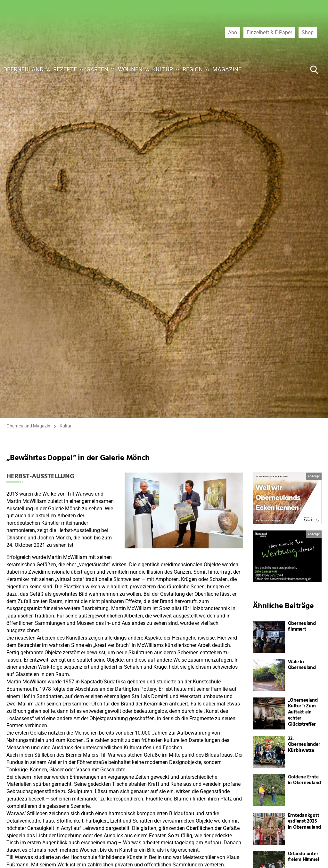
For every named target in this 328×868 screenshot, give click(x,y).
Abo (233, 32)
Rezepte (65, 69)
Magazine (227, 69)
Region (193, 69)
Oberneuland (23, 69)
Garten (97, 69)
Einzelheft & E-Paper (269, 32)
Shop (308, 32)
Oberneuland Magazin (28, 426)
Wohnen (130, 69)
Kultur (163, 69)
